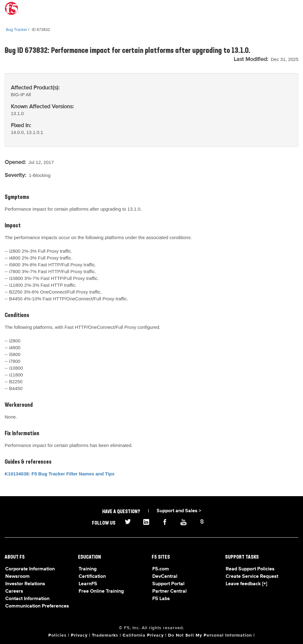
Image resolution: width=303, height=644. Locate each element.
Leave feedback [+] (246, 584)
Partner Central (169, 591)
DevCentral (165, 577)
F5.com (161, 569)
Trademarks (105, 635)
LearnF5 (88, 584)
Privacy (79, 635)
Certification (92, 577)
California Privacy (143, 635)
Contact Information (27, 599)
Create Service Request (252, 577)
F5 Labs (161, 599)
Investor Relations (25, 584)
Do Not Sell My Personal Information (210, 635)
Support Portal (168, 584)
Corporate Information (30, 569)
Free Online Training (101, 591)
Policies (57, 635)
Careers (14, 591)
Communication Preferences (37, 606)
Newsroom (17, 577)
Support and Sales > (179, 511)
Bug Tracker (17, 30)
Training (88, 569)
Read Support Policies (250, 569)
